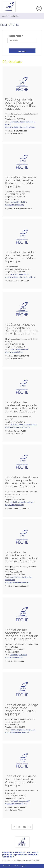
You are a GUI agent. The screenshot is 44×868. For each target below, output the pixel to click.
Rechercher (15, 36)
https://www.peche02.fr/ (14, 205)
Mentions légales (20, 866)
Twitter (19, 827)
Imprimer (30, 827)
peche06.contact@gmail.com (22, 502)
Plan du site (7, 866)
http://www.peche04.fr (14, 352)
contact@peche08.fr (19, 655)
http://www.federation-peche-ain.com (20, 127)
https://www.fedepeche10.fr (16, 803)
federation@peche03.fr (20, 274)
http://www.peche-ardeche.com (17, 582)
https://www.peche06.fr (14, 505)
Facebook (14, 827)
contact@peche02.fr (19, 202)
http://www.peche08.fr (14, 657)
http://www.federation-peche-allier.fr (20, 277)
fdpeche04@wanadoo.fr (20, 349)
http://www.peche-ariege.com (17, 732)
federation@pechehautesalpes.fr (24, 424)
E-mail (25, 827)
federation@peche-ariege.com (23, 730)
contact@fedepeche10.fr (20, 801)
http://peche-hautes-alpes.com (17, 427)
